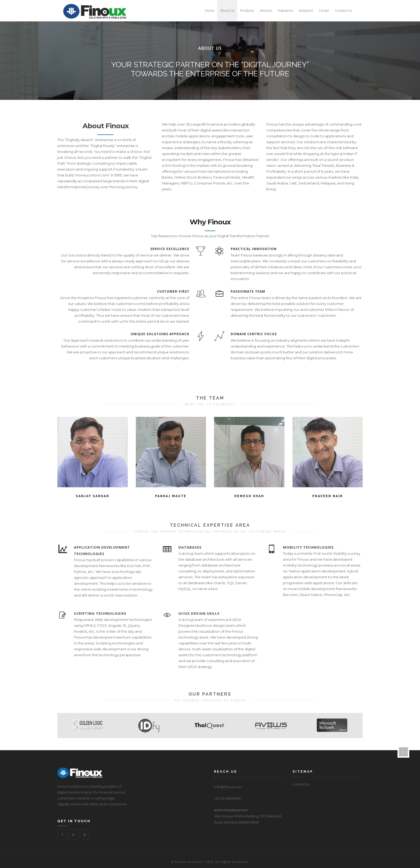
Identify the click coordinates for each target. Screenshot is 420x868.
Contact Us (301, 784)
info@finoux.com (228, 787)
